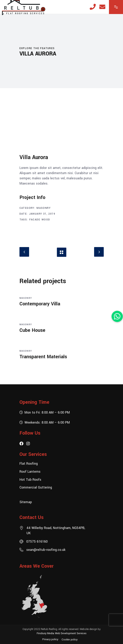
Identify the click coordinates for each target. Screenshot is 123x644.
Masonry (44, 208)
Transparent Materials (43, 357)
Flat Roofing (29, 464)
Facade (35, 220)
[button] (117, 316)
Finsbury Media (46, 633)
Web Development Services (71, 633)
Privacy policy (50, 639)
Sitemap (26, 502)
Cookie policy (70, 640)
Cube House (32, 330)
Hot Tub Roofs (30, 479)
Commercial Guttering (36, 487)
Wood (46, 220)
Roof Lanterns (30, 472)
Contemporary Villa (40, 304)
